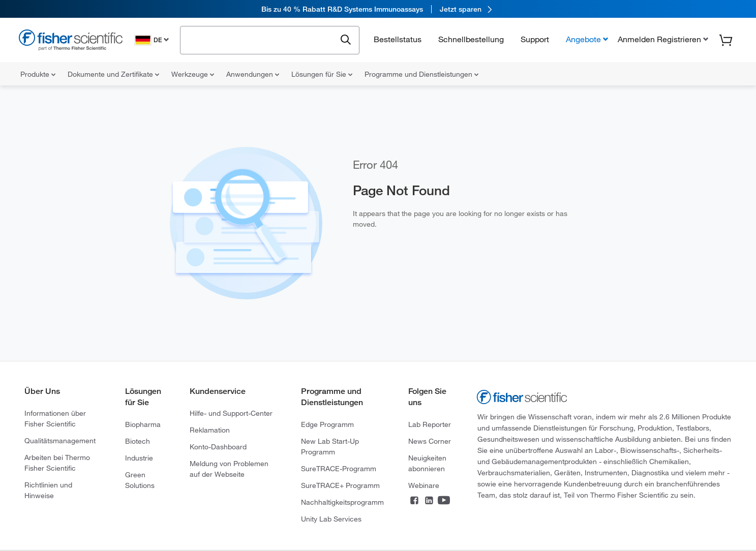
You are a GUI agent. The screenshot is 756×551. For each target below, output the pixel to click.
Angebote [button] (583, 39)
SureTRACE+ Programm (340, 485)
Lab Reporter (430, 424)
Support (535, 39)
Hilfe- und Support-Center (231, 413)
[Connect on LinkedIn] (429, 501)
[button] (662, 39)
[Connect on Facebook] (414, 501)
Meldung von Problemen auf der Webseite (229, 469)
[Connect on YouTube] (444, 501)
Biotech (138, 441)
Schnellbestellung (471, 39)
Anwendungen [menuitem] (253, 74)
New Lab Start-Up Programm (330, 447)
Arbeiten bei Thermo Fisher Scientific (57, 463)
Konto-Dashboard (218, 447)
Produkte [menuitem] (38, 74)
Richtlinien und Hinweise (48, 490)
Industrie (139, 458)
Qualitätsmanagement (60, 441)
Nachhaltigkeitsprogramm (342, 502)
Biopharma (143, 424)
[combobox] (261, 39)
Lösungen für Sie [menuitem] (322, 74)
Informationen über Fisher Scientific (55, 419)
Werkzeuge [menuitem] (193, 74)
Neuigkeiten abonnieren (427, 463)
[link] (378, 9)
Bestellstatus (398, 39)
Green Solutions (140, 480)
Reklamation (210, 430)
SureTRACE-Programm (339, 469)
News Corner (430, 441)
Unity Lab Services (331, 519)
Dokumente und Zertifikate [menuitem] (113, 74)
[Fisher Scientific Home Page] (71, 41)
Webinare (424, 485)
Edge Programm (327, 424)
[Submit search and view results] (346, 40)
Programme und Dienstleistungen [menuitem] (421, 74)
